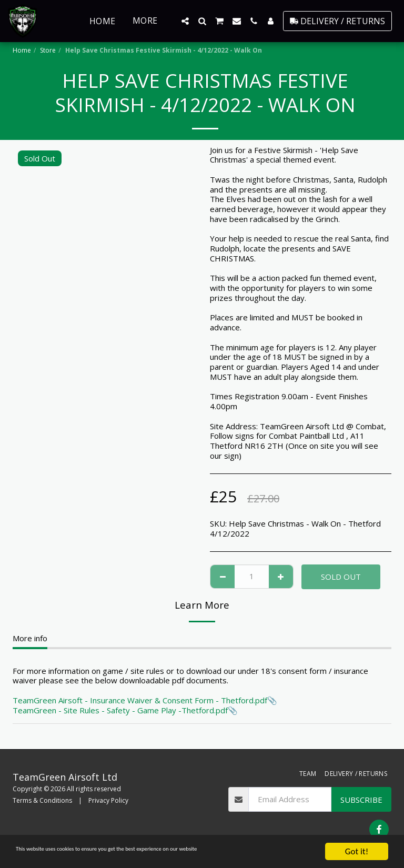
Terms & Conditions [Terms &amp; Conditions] (42, 800)
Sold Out (341, 577)
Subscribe (361, 800)
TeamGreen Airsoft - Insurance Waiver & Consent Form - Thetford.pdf (140, 700)
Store (48, 50)
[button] (185, 21)
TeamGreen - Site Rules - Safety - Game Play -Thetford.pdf (120, 710)
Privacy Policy (108, 800)
